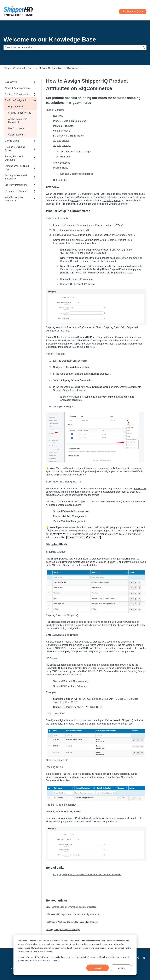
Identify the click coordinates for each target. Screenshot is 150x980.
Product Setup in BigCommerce (70, 121)
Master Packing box (78, 818)
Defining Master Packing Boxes (77, 174)
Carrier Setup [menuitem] (12, 141)
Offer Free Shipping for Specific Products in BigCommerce (73, 914)
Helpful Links (60, 180)
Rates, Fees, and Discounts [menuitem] (14, 158)
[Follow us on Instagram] (138, 958)
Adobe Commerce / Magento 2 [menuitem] (18, 121)
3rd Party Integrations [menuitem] (16, 185)
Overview (58, 116)
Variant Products (62, 131)
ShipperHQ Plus (69, 284)
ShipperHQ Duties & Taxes (60, 668)
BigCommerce (75, 68)
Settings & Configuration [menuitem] (18, 94)
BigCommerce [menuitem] (16, 107)
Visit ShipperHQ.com (133, 11)
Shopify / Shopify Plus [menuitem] (20, 113)
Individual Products (63, 126)
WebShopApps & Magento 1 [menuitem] (14, 199)
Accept (98, 968)
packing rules (53, 204)
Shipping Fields (61, 141)
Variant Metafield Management (69, 521)
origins (75, 200)
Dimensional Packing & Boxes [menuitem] (17, 168)
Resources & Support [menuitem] (16, 191)
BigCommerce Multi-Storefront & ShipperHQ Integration (71, 907)
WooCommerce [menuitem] (16, 128)
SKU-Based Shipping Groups (76, 152)
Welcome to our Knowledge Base (50, 39)
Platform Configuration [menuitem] (17, 100)
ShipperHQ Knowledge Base (18, 68)
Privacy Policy (46, 951)
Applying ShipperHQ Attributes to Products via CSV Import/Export (87, 875)
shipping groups (112, 200)
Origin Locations (62, 163)
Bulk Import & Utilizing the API (69, 136)
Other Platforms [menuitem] (16, 135)
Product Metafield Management (69, 516)
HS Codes (66, 157)
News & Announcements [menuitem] (18, 88)
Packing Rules (61, 168)
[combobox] (72, 48)
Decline (121, 968)
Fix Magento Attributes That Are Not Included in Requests (72, 922)
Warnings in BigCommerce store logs (63, 930)
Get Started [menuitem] (11, 82)
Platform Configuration (50, 68)
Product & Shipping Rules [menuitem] (15, 149)
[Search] (144, 48)
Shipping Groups (62, 146)
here (92, 347)
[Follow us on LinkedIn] (144, 958)
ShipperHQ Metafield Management (71, 511)
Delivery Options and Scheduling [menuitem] (16, 177)
